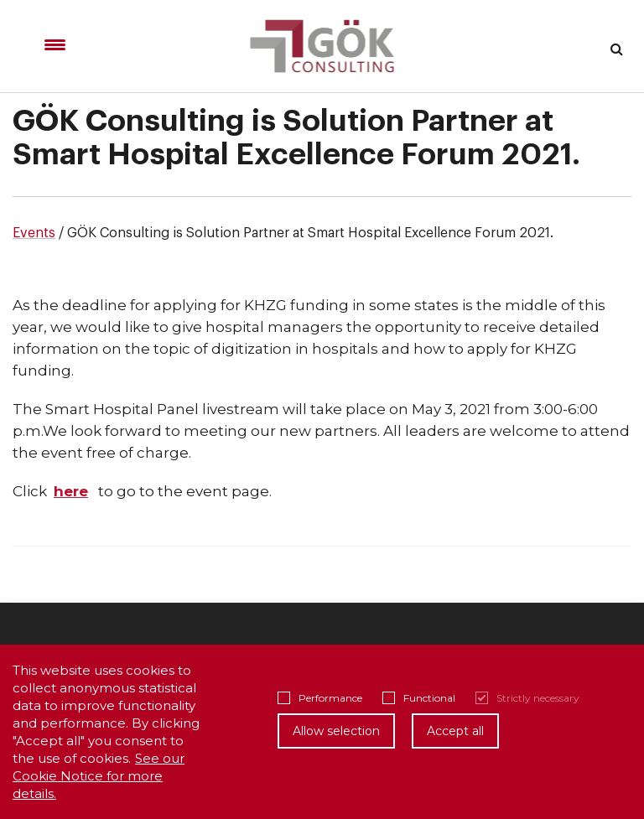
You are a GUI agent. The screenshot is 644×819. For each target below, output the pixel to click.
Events (34, 233)
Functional (419, 698)
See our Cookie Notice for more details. (99, 776)
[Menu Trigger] (55, 45)
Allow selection (336, 731)
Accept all (455, 731)
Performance (320, 698)
